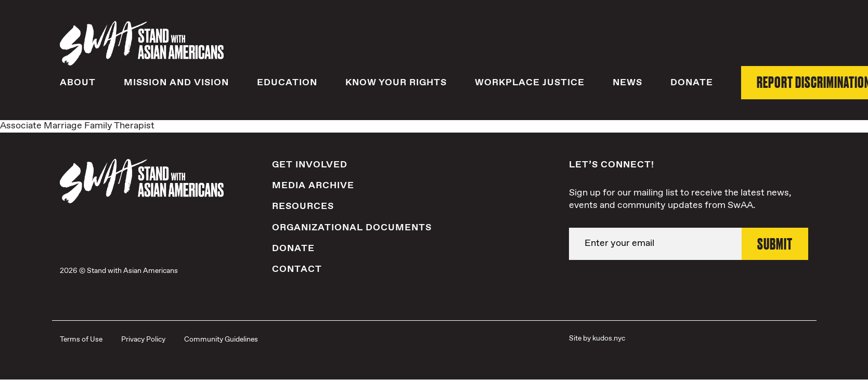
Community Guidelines (221, 339)
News (627, 83)
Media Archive (313, 186)
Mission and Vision (176, 83)
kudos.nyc (609, 338)
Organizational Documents (352, 228)
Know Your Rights (396, 83)
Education (287, 83)
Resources (303, 206)
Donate (692, 83)
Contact (297, 269)
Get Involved (310, 165)
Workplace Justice (530, 83)
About (78, 83)
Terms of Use (81, 339)
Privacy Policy (143, 339)
